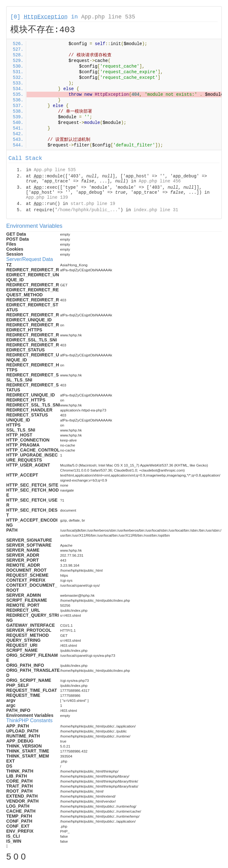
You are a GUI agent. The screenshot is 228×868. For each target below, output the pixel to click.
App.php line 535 (108, 17)
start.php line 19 (93, 204)
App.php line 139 (47, 197)
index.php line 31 (156, 210)
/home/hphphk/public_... (88, 210)
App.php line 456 (160, 181)
